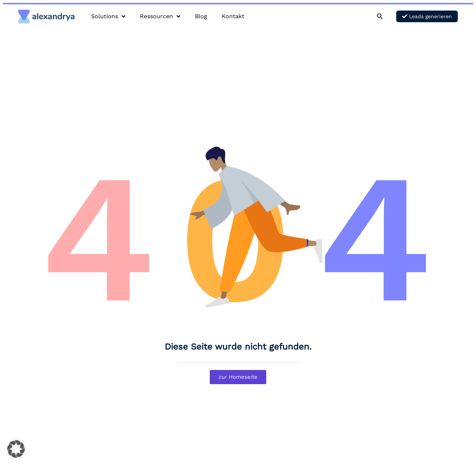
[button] (380, 17)
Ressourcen (160, 16)
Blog (201, 16)
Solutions (108, 16)
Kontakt (233, 16)
